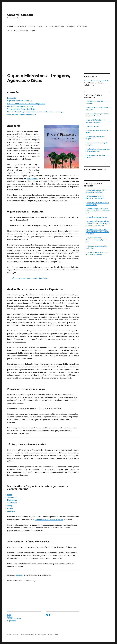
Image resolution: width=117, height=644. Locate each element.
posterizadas (32, 178)
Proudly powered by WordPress (48, 635)
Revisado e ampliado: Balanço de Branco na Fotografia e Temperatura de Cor (98, 211)
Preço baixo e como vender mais (20, 106)
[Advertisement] (59, 59)
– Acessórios (42, 26)
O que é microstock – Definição (20, 101)
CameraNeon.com (20, 15)
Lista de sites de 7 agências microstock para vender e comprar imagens (36, 112)
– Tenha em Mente (57, 26)
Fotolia (10, 508)
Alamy (10, 506)
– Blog (33, 31)
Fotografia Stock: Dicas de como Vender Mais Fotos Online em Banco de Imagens (97, 232)
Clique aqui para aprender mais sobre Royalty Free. (31, 278)
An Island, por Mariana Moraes (97, 217)
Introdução (12, 98)
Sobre (9, 615)
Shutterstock (12, 497)
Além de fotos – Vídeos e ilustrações (22, 115)
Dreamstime (12, 500)
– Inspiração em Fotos (26, 26)
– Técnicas (11, 26)
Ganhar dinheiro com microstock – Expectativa (26, 104)
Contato (10, 617)
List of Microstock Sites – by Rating (49, 519)
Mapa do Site (11, 621)
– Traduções (82, 26)
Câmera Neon (19, 575)
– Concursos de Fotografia (17, 31)
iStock (10, 494)
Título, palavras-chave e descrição (21, 109)
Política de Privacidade (28, 635)
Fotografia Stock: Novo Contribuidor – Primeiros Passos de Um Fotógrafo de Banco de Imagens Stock (98, 223)
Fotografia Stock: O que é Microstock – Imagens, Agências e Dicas (97, 240)
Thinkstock (12, 503)
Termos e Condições (14, 619)
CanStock (11, 511)
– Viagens (71, 26)
